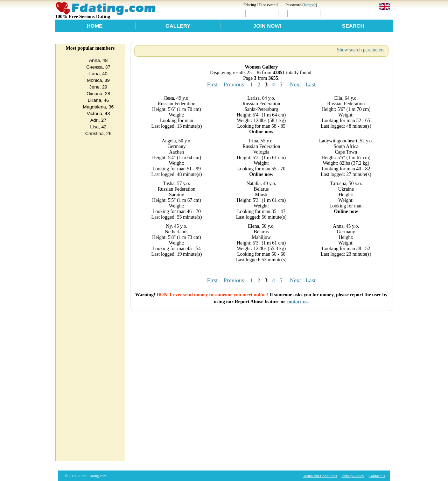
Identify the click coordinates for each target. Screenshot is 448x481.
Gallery (178, 26)
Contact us (377, 476)
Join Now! (268, 26)
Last (311, 84)
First (212, 84)
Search (353, 26)
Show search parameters (360, 50)
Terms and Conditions (320, 476)
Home (95, 26)
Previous (234, 84)
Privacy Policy (353, 476)
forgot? (310, 5)
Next (296, 84)
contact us (297, 302)
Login (337, 13)
